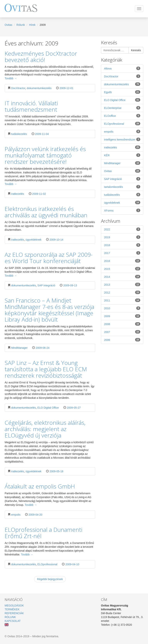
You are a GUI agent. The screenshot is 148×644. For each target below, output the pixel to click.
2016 (122, 261)
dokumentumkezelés (39, 88)
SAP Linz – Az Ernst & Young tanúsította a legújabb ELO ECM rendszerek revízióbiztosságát (46, 369)
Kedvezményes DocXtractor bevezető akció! (41, 57)
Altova (122, 68)
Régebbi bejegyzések (50, 579)
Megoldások (14, 606)
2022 (122, 229)
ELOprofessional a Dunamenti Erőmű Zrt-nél (43, 533)
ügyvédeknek (34, 240)
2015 (122, 269)
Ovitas (8, 25)
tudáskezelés (19, 134)
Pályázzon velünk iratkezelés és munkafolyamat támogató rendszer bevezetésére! (45, 155)
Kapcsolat (13, 621)
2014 (122, 277)
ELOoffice (122, 116)
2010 (122, 308)
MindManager (19, 348)
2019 (122, 237)
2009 (122, 316)
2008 (122, 324)
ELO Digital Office (48, 408)
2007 (122, 332)
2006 (122, 340)
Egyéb (122, 92)
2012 (122, 292)
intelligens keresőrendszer (122, 139)
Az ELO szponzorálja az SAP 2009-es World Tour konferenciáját (49, 258)
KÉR (122, 155)
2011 (122, 300)
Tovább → (11, 78)
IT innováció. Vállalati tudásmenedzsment (31, 106)
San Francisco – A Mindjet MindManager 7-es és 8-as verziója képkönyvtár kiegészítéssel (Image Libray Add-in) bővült (49, 310)
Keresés (136, 50)
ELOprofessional (47, 564)
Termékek (12, 609)
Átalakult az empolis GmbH (40, 486)
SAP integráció (46, 285)
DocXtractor (18, 88)
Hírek (32, 25)
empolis (16, 515)
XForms (122, 210)
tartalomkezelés (122, 187)
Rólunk (21, 25)
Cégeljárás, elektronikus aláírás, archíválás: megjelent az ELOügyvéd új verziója (45, 429)
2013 (122, 284)
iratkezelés (18, 194)
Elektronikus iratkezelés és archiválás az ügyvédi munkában (46, 212)
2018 (122, 245)
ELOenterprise (122, 108)
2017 (122, 253)
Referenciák (14, 613)
